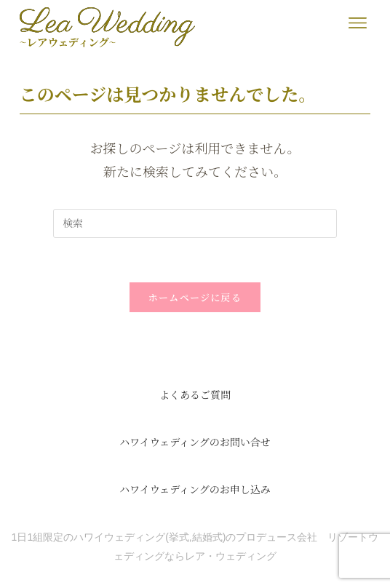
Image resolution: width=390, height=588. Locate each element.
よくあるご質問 (195, 394)
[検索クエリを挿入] (195, 223)
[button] (358, 23)
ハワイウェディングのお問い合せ (195, 442)
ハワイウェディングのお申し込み (195, 489)
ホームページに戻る (195, 297)
